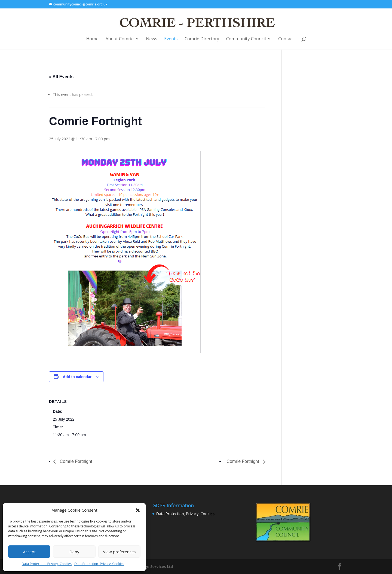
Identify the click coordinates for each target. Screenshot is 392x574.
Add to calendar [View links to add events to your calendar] (77, 377)
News (152, 39)
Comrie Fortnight (75, 461)
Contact (286, 39)
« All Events (61, 77)
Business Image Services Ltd (147, 567)
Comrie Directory (202, 39)
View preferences (119, 552)
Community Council (246, 39)
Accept (29, 552)
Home (92, 39)
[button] (138, 510)
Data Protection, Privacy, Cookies (47, 564)
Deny (74, 552)
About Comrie (120, 39)
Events (171, 39)
